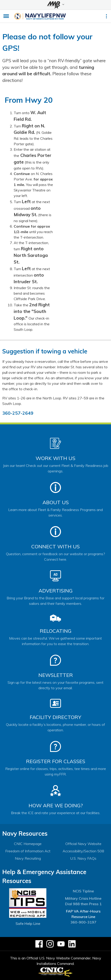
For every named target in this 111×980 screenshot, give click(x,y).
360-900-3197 (83, 922)
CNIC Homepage (28, 844)
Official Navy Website (83, 844)
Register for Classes (56, 761)
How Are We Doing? (56, 805)
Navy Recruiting (28, 858)
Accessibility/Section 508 (83, 851)
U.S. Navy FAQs (83, 858)
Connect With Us (55, 547)
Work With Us (55, 458)
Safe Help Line (28, 923)
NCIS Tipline (83, 891)
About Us (56, 502)
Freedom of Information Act (28, 851)
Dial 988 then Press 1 (83, 904)
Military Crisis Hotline (83, 898)
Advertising (56, 591)
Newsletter (56, 675)
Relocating (56, 631)
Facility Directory (55, 717)
